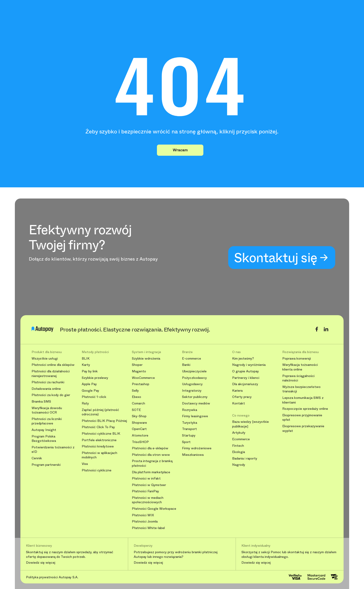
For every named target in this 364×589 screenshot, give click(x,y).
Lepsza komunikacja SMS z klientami (303, 400)
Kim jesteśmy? (243, 359)
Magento (139, 371)
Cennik (37, 458)
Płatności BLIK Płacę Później (104, 421)
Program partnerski (46, 465)
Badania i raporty (245, 458)
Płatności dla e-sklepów (150, 448)
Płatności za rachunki (48, 382)
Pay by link (90, 371)
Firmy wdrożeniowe (197, 448)
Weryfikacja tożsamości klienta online (300, 367)
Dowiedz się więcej (41, 563)
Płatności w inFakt (146, 478)
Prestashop (141, 384)
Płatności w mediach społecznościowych (148, 500)
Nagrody (239, 465)
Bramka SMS (41, 402)
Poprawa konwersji (297, 359)
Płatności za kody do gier (51, 395)
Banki (186, 365)
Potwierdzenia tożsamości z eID (53, 450)
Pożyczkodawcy (194, 378)
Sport (186, 442)
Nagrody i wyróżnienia (249, 365)
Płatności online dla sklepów (53, 365)
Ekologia (239, 452)
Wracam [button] (180, 150)
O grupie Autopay (245, 371)
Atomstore (140, 435)
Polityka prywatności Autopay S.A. (52, 577)
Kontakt (239, 403)
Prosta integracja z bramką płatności (152, 463)
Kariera (237, 391)
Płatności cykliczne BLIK (101, 434)
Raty (85, 403)
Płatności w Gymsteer (149, 485)
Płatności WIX (143, 515)
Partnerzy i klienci (246, 378)
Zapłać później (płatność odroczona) (100, 412)
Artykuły (239, 433)
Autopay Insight (44, 430)
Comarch (138, 403)
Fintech (238, 446)
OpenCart (139, 429)
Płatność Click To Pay (98, 427)
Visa (85, 464)
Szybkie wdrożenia (146, 359)
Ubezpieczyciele (194, 371)
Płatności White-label (148, 528)
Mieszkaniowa (193, 455)
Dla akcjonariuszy (245, 384)
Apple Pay (89, 384)
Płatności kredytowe (98, 446)
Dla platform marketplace (151, 472)
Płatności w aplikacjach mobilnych (99, 455)
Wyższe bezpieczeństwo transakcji (301, 389)
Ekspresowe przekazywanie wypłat (303, 429)
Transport (189, 429)
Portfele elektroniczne (99, 440)
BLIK (86, 359)
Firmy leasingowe (195, 416)
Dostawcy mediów (196, 403)
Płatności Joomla (145, 521)
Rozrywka (190, 410)
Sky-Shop (139, 416)
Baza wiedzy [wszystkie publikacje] (250, 424)
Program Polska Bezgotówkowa (44, 439)
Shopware (139, 423)
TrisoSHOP (140, 442)
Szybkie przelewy (95, 378)
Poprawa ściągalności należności (298, 378)
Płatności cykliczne (97, 470)
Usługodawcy (192, 384)
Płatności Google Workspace (154, 509)
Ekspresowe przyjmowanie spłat (302, 418)
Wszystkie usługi (45, 359)
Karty (86, 365)
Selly (135, 391)
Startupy (189, 435)
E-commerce (192, 359)
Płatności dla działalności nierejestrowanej (51, 374)
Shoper (137, 365)
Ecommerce (241, 439)
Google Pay (90, 391)
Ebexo (136, 397)
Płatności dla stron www (151, 455)
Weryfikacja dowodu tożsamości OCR (47, 410)
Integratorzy (192, 391)
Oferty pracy (242, 397)
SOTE (136, 410)
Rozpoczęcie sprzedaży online (305, 409)
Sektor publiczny (195, 397)
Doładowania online (46, 389)
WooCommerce (143, 378)
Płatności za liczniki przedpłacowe (47, 421)
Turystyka (190, 423)
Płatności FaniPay (145, 491)
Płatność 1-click (94, 397)
